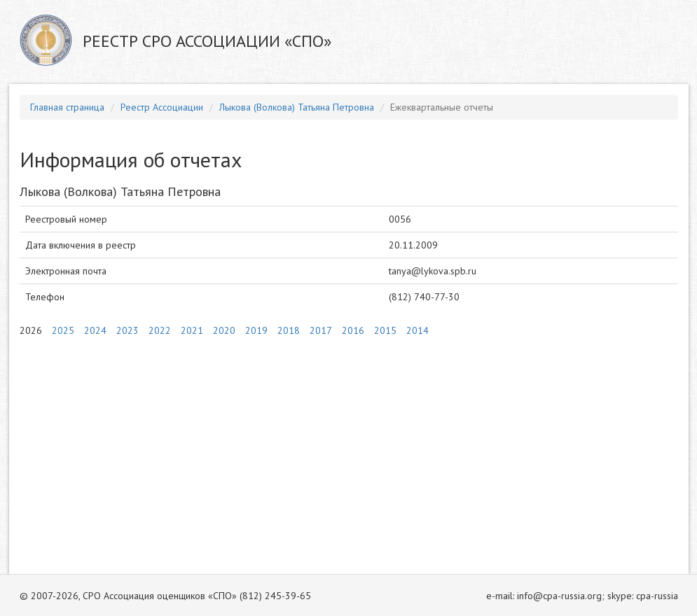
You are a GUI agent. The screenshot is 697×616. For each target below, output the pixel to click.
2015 (385, 330)
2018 (289, 330)
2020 (224, 330)
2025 (63, 330)
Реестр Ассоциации (162, 107)
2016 (353, 330)
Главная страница (67, 107)
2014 (417, 330)
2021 (192, 330)
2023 (127, 330)
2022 (160, 330)
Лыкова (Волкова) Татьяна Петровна (297, 107)
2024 (95, 330)
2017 (321, 330)
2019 (256, 330)
